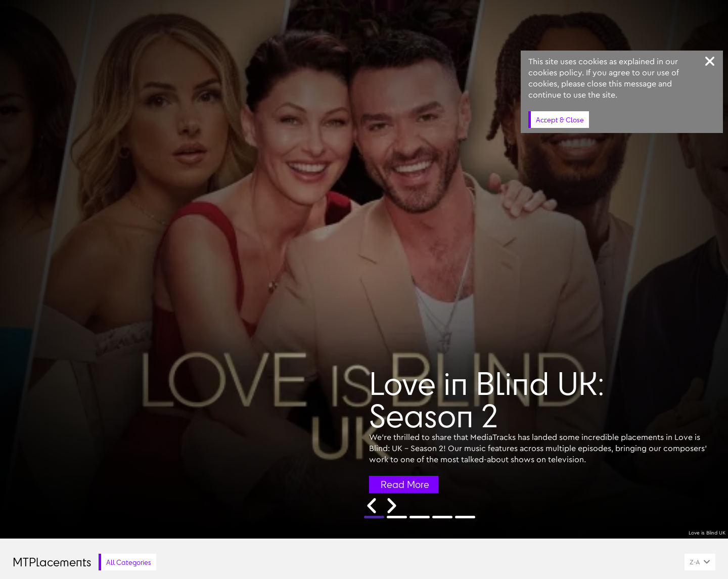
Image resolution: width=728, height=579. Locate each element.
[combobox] (700, 562)
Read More (405, 484)
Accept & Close (560, 120)
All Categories (129, 562)
